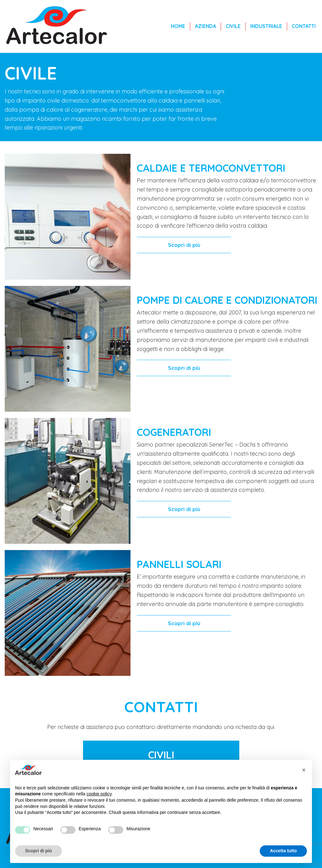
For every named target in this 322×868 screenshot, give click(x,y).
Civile (233, 26)
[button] (304, 770)
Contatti (304, 26)
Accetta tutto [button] (283, 851)
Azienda (205, 26)
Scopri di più (184, 245)
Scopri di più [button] (39, 851)
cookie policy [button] (99, 794)
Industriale (266, 26)
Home (178, 26)
